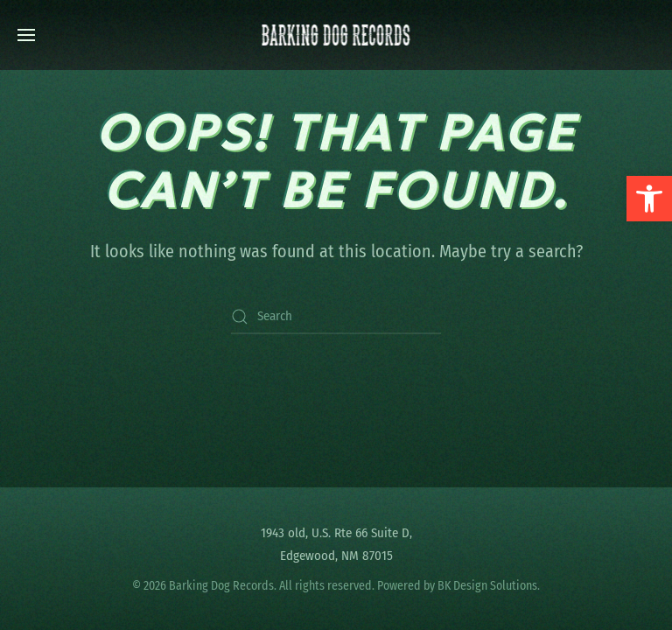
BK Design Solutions (487, 586)
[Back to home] (336, 35)
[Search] (336, 317)
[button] (649, 199)
